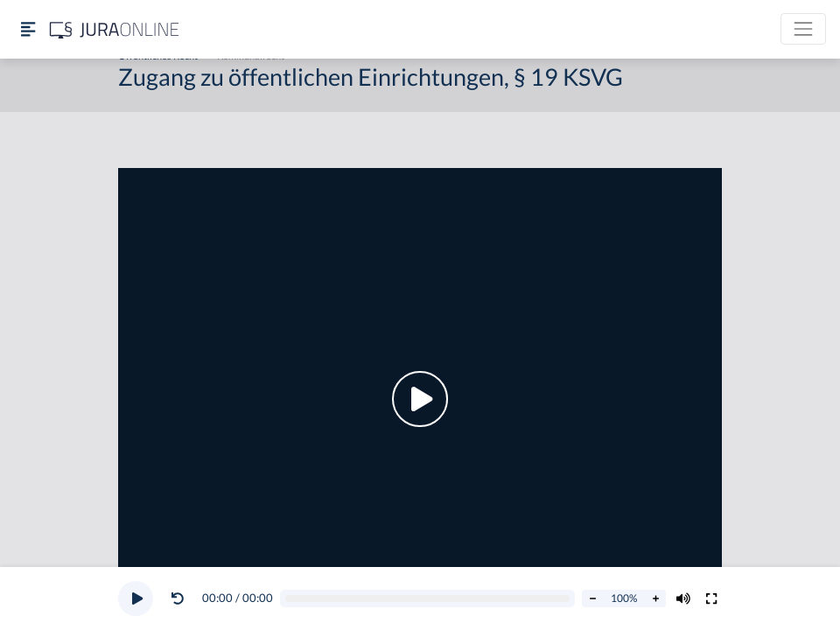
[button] (181, 598)
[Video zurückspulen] (178, 598)
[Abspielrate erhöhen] (655, 598)
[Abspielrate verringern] (592, 598)
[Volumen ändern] (683, 598)
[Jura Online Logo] (115, 29)
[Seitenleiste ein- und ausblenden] (28, 29)
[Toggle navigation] (803, 29)
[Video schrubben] (428, 599)
